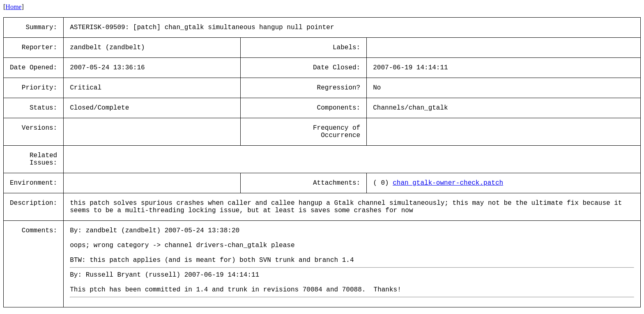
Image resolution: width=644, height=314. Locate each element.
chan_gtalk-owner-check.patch (448, 183)
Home (13, 7)
